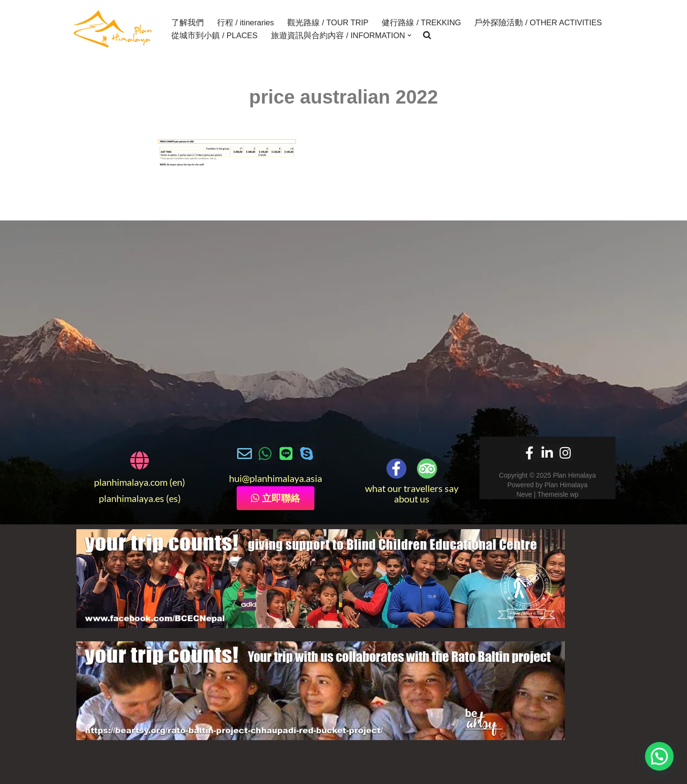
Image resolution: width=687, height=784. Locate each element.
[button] (409, 35)
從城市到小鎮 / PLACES (214, 35)
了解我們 (187, 22)
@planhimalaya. (274, 478)
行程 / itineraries (245, 22)
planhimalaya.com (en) (140, 482)
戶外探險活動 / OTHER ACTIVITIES (538, 22)
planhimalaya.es (131, 498)
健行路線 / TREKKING (421, 22)
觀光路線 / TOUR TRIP (328, 22)
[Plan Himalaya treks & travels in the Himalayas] (113, 29)
